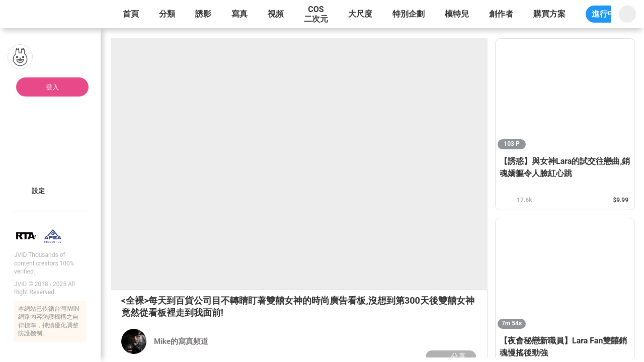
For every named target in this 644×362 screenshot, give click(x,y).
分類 (167, 14)
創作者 (501, 14)
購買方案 (549, 14)
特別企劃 (409, 14)
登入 (52, 87)
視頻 (276, 14)
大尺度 (360, 14)
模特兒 (457, 14)
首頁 (131, 14)
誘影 (203, 14)
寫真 (239, 14)
